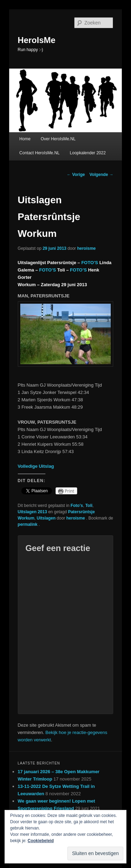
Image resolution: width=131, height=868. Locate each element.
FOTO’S (90, 263)
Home (25, 139)
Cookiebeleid (41, 841)
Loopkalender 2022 (88, 153)
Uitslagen (46, 518)
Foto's (77, 506)
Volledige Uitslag (36, 466)
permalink (28, 524)
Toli (89, 506)
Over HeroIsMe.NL (58, 139)
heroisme (86, 248)
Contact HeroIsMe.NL (39, 153)
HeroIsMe (37, 40)
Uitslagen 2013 (32, 512)
